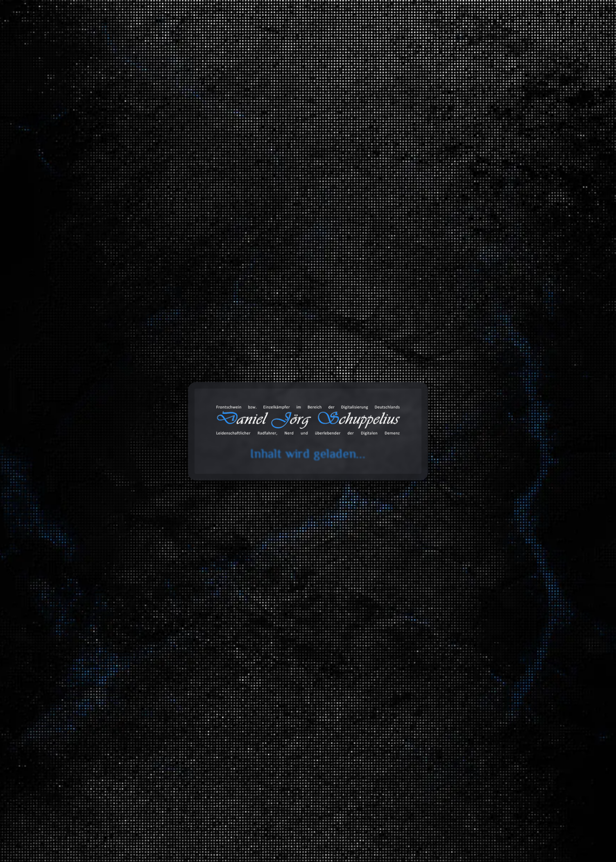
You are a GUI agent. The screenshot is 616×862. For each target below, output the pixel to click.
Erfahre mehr (163, 165)
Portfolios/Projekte (128, 121)
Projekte (463, 40)
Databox (379, 40)
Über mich (509, 40)
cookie (11, 38)
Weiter (204, 144)
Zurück (122, 144)
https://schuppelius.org (148, 300)
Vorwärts (368, 809)
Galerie (421, 40)
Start (89, 121)
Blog (294, 40)
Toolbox (332, 40)
